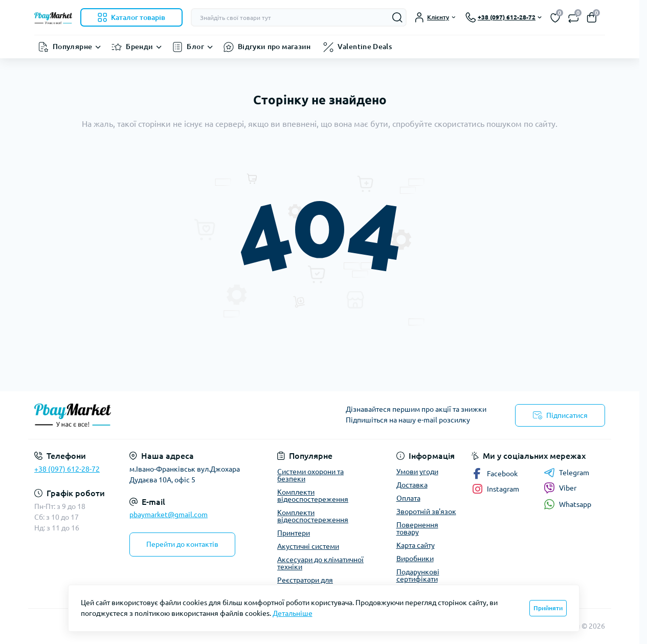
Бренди (139, 47)
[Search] (397, 17)
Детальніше (293, 613)
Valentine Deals (365, 47)
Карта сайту (416, 545)
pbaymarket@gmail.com (169, 515)
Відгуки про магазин (274, 47)
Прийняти (548, 608)
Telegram (566, 473)
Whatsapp (567, 504)
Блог (195, 47)
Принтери (294, 533)
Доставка (412, 485)
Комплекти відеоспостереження (313, 496)
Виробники (415, 559)
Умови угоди (417, 472)
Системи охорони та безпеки (310, 475)
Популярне (72, 47)
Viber (560, 488)
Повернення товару (417, 528)
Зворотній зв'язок (426, 512)
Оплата (408, 498)
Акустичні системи (308, 546)
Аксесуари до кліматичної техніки (320, 563)
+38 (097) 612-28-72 (67, 469)
